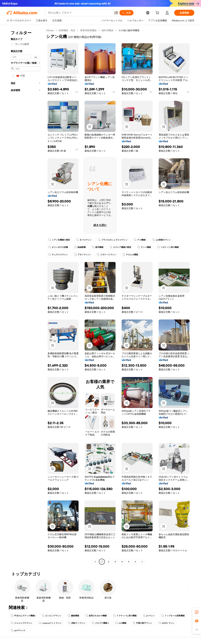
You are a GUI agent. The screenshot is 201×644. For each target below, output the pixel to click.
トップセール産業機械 (173, 616)
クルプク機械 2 (100, 623)
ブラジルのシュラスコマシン (113, 240)
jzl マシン (149, 616)
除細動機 (80, 247)
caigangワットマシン (50, 623)
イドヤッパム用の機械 (125, 616)
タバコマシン (84, 240)
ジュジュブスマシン (22, 623)
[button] (116, 13)
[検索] (126, 13)
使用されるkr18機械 (96, 616)
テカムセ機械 (130, 255)
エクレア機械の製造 (120, 247)
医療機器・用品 (67, 30)
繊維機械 (73, 616)
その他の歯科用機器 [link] (129, 30)
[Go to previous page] (95, 562)
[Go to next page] (142, 562)
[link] (197, 612)
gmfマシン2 (18, 630)
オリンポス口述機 (58, 247)
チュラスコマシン (58, 255)
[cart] (158, 13)
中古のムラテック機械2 (23, 616)
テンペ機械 (144, 247)
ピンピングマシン (52, 616)
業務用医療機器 (88, 30)
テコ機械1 (140, 240)
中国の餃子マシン (142, 623)
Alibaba (50, 30)
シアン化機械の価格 (59, 240)
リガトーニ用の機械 (168, 247)
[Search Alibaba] (80, 13)
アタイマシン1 (82, 255)
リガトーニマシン (107, 255)
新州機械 (98, 247)
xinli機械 (121, 623)
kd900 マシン (166, 623)
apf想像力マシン (162, 240)
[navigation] (25, 296)
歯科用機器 (108, 30)
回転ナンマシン (77, 623)
